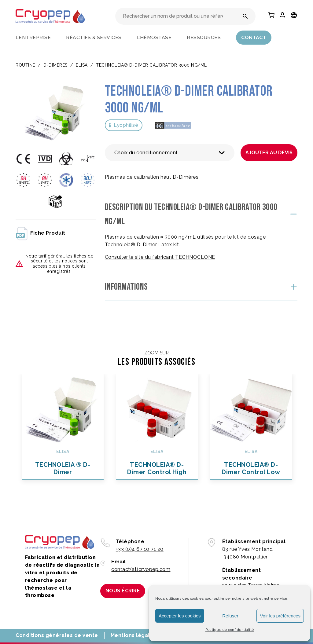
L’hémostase (154, 37)
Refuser (230, 616)
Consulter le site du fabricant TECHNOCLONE (160, 257)
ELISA (82, 65)
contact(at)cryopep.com (141, 569)
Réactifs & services (94, 37)
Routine (25, 65)
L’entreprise (33, 37)
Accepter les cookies (180, 616)
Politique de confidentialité (230, 630)
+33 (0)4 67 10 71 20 (140, 549)
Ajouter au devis (269, 153)
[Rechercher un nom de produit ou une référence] (245, 16)
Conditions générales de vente (57, 635)
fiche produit (41, 233)
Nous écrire (123, 591)
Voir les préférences (280, 616)
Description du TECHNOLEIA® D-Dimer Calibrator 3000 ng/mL (191, 214)
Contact (254, 37)
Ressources (204, 37)
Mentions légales (133, 635)
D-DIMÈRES (55, 65)
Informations (126, 287)
